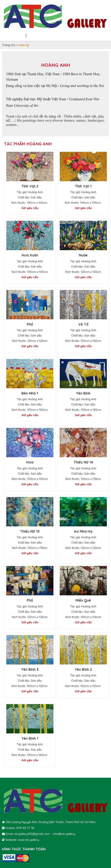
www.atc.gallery (28, 840)
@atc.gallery (67, 834)
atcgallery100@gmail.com (32, 834)
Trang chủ (9, 45)
